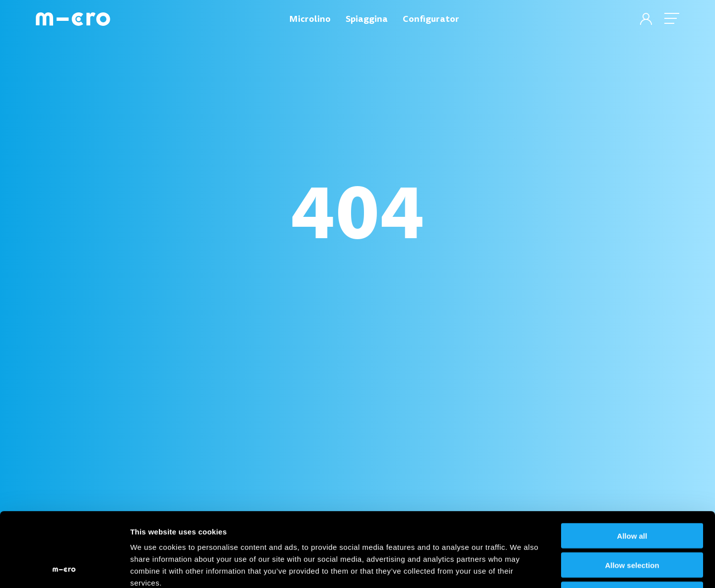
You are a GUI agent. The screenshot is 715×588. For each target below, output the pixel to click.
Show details (521, 568)
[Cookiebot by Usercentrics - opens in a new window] (64, 569)
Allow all (632, 466)
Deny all (632, 525)
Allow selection (632, 495)
